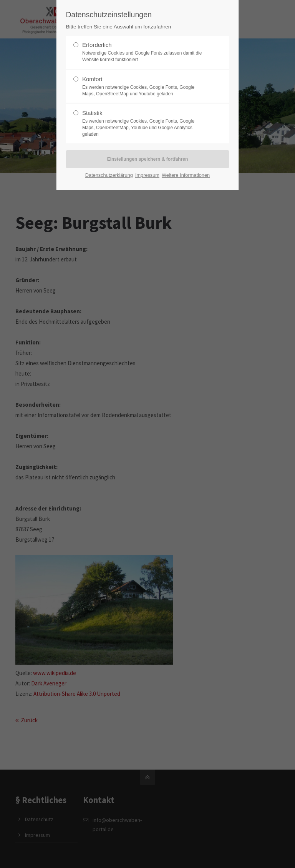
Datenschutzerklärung (109, 175)
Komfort (144, 86)
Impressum (147, 175)
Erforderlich (144, 52)
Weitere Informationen (186, 175)
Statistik (144, 123)
